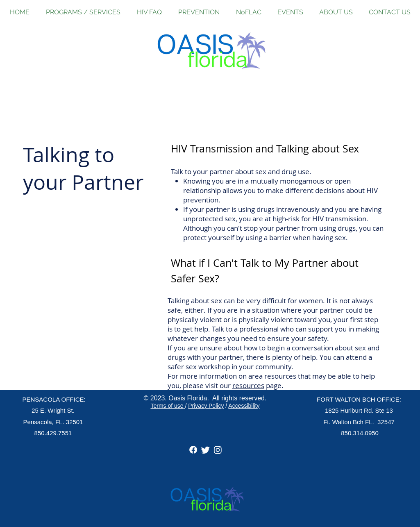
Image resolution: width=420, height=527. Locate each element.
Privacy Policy (206, 406)
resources (248, 385)
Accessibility (244, 406)
